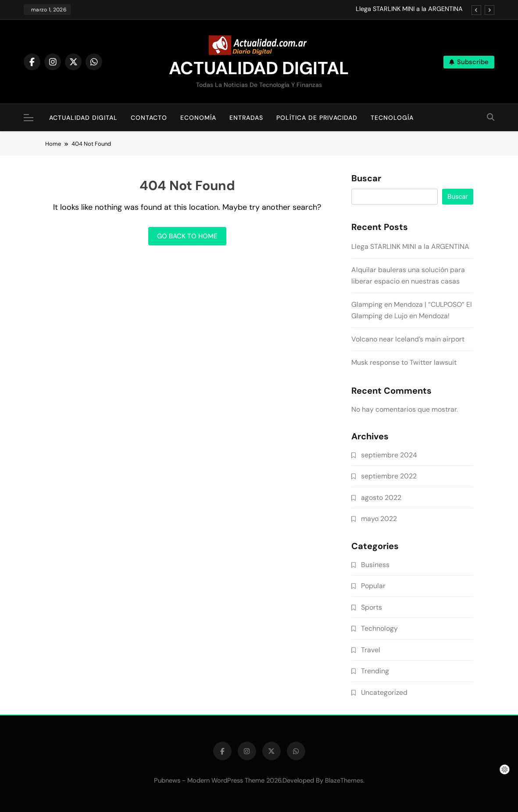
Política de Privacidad (317, 118)
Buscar (366, 179)
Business (375, 565)
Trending (375, 671)
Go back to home (187, 236)
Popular (373, 586)
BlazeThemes (344, 780)
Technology (379, 628)
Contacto (149, 118)
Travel (371, 650)
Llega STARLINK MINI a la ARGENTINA (409, 9)
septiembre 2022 (389, 476)
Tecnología (392, 118)
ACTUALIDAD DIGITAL (259, 68)
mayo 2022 (379, 519)
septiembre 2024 (389, 455)
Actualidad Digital (83, 118)
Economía (198, 118)
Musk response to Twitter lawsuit (404, 362)
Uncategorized (384, 692)
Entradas (246, 118)
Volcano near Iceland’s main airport (408, 339)
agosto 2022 (381, 498)
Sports (372, 607)
